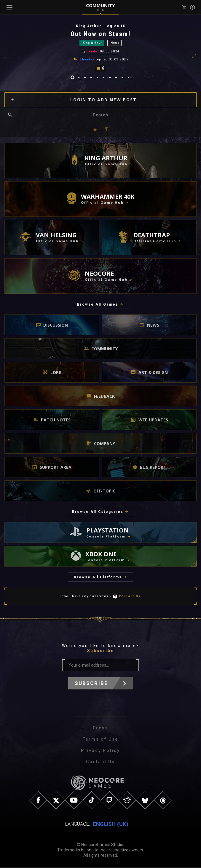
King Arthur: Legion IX (101, 26)
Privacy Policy (100, 752)
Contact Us (130, 597)
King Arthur (92, 43)
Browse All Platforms (98, 578)
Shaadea (87, 60)
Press (101, 729)
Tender (93, 52)
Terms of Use (101, 740)
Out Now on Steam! (100, 34)
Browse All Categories (98, 513)
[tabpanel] (100, 48)
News (115, 43)
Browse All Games (98, 305)
